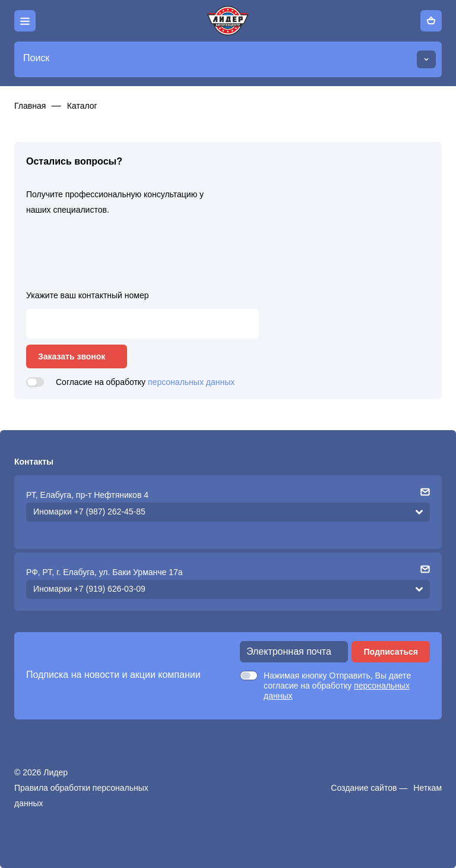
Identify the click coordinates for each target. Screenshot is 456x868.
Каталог (82, 106)
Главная (30, 106)
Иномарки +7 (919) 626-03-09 (89, 589)
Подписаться (391, 652)
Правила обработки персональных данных (81, 796)
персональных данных (191, 382)
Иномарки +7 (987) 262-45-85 (89, 512)
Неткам (427, 788)
